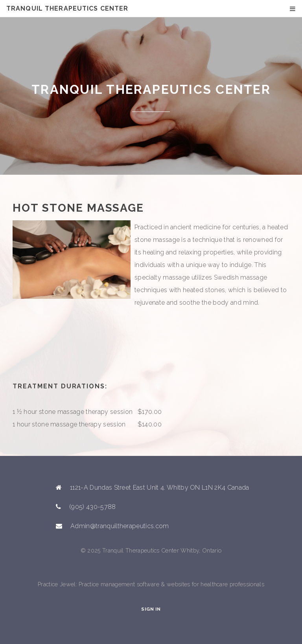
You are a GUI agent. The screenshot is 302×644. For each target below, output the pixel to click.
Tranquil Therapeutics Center (67, 8)
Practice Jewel (57, 584)
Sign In (151, 609)
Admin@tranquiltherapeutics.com (120, 526)
